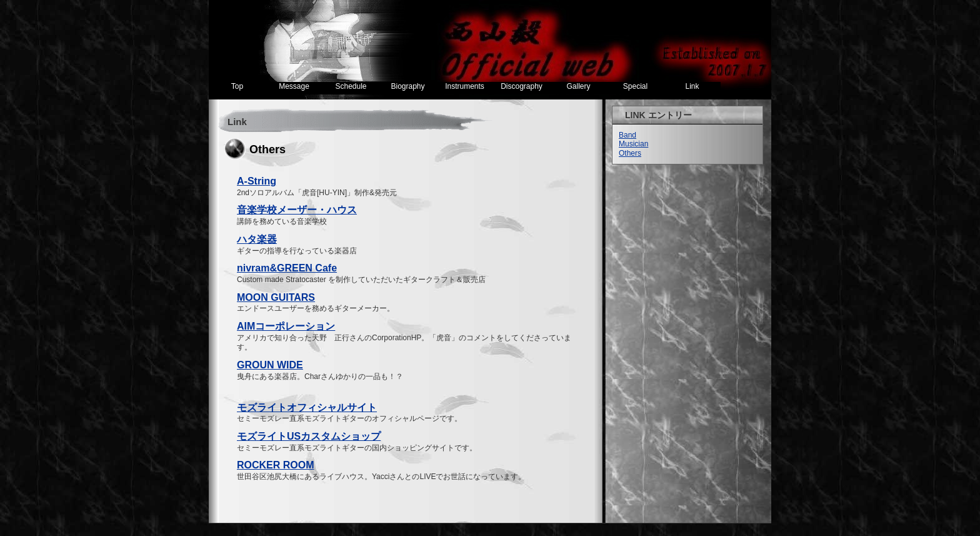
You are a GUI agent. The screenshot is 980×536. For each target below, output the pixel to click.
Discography (522, 86)
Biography (407, 86)
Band (627, 135)
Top (237, 86)
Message (294, 86)
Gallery (578, 86)
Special (635, 86)
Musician (633, 144)
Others (630, 153)
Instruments (465, 86)
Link (692, 86)
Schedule (351, 86)
